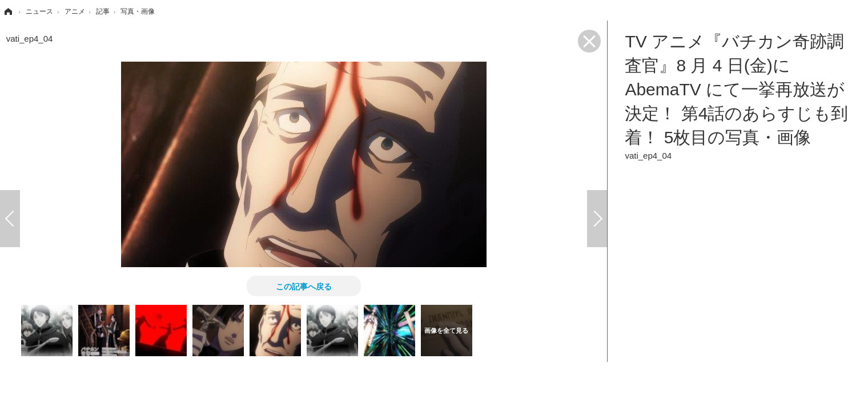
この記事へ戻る (304, 286)
